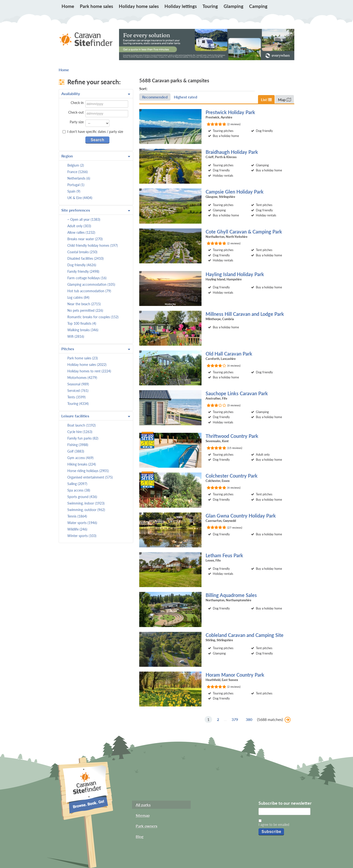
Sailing (77, 484)
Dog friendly (82, 265)
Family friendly (83, 271)
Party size (77, 122)
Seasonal (78, 384)
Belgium (76, 165)
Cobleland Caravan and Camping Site (245, 635)
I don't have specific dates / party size (93, 132)
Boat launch (82, 425)
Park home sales (96, 6)
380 (249, 719)
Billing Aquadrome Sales (231, 595)
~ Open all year (84, 219)
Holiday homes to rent (89, 371)
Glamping (233, 6)
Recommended (155, 97)
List (266, 100)
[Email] (284, 811)
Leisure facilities (96, 416)
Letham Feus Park (224, 555)
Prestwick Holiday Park (230, 112)
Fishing (78, 445)
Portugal (76, 185)
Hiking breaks (82, 464)
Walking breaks (83, 330)
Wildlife (77, 529)
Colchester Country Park (232, 476)
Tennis (77, 516)
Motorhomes (82, 378)
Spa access (79, 490)
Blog (139, 836)
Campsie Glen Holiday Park (235, 192)
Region (96, 156)
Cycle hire (80, 432)
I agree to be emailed (274, 825)
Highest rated (186, 97)
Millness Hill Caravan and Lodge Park (245, 314)
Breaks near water (85, 239)
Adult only (79, 226)
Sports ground (82, 497)
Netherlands (79, 178)
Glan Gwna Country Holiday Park (241, 516)
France (78, 172)
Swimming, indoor (86, 503)
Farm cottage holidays (87, 278)
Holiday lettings (181, 6)
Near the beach (84, 304)
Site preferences (96, 210)
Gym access (80, 458)
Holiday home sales (139, 6)
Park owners (146, 826)
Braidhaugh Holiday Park (232, 152)
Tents (76, 397)
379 (235, 719)
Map (284, 100)
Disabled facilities (85, 258)
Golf (76, 451)
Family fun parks (83, 438)
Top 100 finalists (82, 323)
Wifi (76, 336)
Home (68, 6)
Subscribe (271, 832)
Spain (74, 191)
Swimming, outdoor (86, 510)
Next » (288, 720)
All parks (143, 805)
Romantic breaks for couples (93, 317)
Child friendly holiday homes (93, 245)
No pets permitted (85, 310)
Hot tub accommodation (89, 291)
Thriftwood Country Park (232, 436)
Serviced (78, 391)
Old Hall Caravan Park (229, 354)
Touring (210, 6)
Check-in (77, 103)
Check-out (76, 112)
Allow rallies (81, 232)
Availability (96, 94)
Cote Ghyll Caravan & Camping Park (244, 232)
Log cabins (78, 297)
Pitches (96, 349)
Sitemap (143, 815)
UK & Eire (80, 198)
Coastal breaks (82, 252)
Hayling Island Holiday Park (235, 274)
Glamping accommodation (91, 284)
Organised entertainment (90, 477)
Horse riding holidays (88, 471)
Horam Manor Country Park (235, 675)
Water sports (82, 523)
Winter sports (82, 536)
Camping (258, 6)
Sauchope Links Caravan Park (237, 393)
